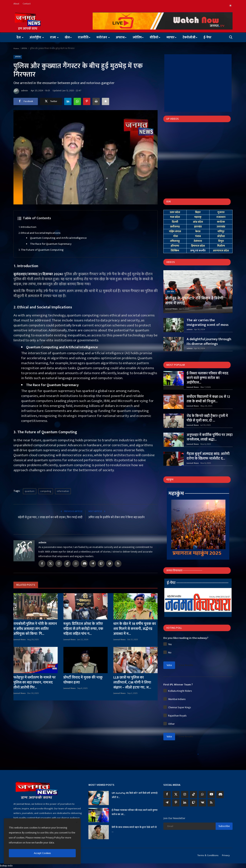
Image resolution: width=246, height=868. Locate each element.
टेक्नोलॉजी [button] (190, 37)
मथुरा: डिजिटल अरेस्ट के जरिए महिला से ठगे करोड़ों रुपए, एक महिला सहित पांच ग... (83, 629)
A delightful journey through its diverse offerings (209, 342)
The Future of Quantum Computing (42, 250)
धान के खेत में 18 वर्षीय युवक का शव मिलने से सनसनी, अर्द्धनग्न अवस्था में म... (135, 629)
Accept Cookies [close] (42, 853)
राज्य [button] (54, 37)
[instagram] (185, 795)
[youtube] (211, 795)
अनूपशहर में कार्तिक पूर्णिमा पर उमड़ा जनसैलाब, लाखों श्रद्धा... (210, 437)
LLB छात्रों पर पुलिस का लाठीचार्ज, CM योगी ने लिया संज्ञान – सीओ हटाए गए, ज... (132, 683)
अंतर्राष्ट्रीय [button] (37, 37)
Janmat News (20, 640)
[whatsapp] (202, 795)
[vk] (202, 803)
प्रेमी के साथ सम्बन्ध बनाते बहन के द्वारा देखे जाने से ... (134, 829)
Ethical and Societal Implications (41, 233)
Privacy (226, 855)
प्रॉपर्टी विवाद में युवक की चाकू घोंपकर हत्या (83, 680)
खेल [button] (68, 37)
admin (21, 91)
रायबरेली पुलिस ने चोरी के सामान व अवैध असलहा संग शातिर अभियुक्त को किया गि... (35, 629)
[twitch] (194, 803)
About (16, 4)
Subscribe (224, 826)
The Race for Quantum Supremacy (51, 244)
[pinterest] (176, 803)
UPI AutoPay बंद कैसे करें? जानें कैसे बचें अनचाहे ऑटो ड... (135, 795)
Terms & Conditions (208, 855)
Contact (27, 4)
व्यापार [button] (171, 37)
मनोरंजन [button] (103, 37)
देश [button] (20, 37)
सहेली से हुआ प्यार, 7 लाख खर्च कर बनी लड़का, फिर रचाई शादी (50, 517)
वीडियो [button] (155, 37)
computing (46, 491)
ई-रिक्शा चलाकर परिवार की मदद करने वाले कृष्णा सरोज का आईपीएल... (207, 378)
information (63, 491)
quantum (30, 491)
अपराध (24, 49)
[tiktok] (194, 795)
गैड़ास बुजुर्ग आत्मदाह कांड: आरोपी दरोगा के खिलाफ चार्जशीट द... (208, 456)
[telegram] (167, 803)
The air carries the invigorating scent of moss (208, 323)
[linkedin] (185, 803)
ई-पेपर (207, 37)
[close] (77, 823)
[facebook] (167, 795)
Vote (169, 665)
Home (16, 49)
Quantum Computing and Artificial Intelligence (58, 238)
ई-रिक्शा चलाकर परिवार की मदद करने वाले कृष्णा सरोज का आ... (135, 812)
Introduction (29, 227)
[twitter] (176, 795)
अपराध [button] (121, 37)
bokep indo (6, 866)
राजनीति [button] (84, 37)
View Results (186, 665)
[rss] (211, 803)
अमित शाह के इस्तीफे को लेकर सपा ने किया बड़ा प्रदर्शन (116, 517)
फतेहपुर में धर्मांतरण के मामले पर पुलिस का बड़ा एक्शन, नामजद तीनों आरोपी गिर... (34, 683)
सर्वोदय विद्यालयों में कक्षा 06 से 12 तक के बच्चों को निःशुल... (208, 399)
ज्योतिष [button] (138, 37)
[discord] (220, 795)
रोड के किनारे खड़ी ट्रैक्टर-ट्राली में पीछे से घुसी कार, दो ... (207, 418)
